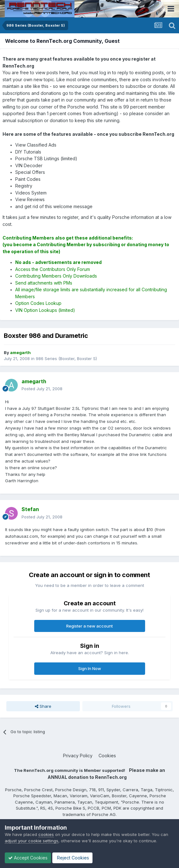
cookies (46, 834)
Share (43, 706)
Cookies (107, 756)
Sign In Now (90, 668)
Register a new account (89, 626)
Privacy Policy (78, 756)
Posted (42, 389)
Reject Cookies (72, 858)
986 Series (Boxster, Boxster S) (66, 358)
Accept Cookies (28, 858)
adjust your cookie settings (32, 841)
